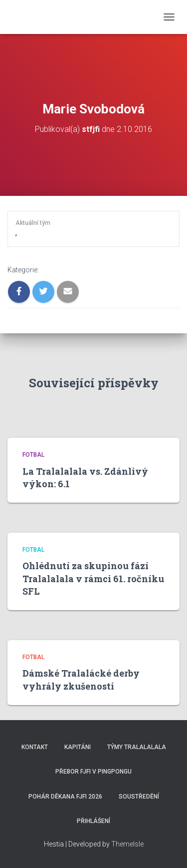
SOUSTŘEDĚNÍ (139, 797)
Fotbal (33, 455)
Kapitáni (78, 747)
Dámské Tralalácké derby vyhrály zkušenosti (81, 679)
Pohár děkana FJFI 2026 (65, 797)
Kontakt (35, 747)
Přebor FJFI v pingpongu (93, 772)
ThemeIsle (127, 844)
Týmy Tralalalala (137, 747)
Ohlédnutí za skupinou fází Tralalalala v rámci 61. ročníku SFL (93, 578)
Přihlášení (93, 821)
